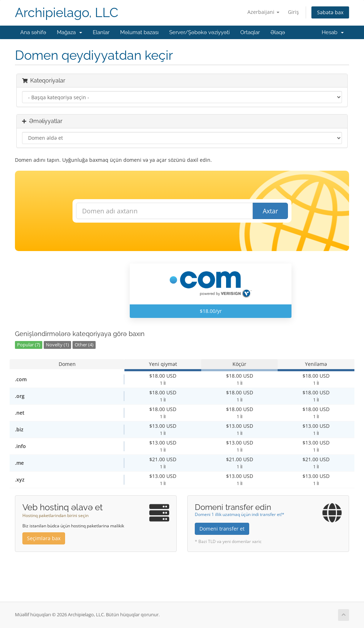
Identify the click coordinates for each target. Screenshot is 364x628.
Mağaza (69, 32)
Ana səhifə (33, 32)
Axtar (270, 211)
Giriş (293, 12)
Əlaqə (278, 32)
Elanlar (101, 32)
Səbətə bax (330, 12)
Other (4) (84, 345)
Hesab (333, 32)
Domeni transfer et (222, 529)
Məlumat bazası (139, 32)
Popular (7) (29, 345)
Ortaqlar (250, 32)
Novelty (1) (57, 345)
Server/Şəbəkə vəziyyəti (199, 32)
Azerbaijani (263, 12)
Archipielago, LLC (67, 13)
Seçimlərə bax (44, 538)
